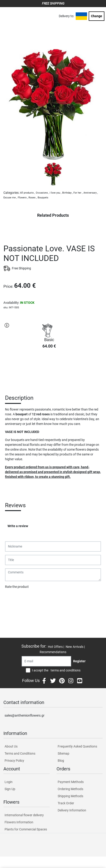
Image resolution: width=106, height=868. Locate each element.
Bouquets (43, 198)
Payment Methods (71, 782)
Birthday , (67, 193)
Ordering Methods (70, 789)
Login (9, 782)
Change (97, 16)
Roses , (33, 198)
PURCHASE (49, 369)
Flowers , (23, 198)
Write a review (18, 526)
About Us (11, 746)
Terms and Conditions (20, 753)
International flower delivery (24, 815)
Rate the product (17, 587)
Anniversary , (91, 193)
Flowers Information (19, 822)
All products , (27, 193)
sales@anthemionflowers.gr (25, 715)
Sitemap (63, 753)
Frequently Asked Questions (77, 746)
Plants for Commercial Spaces (26, 829)
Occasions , (42, 193)
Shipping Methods (70, 796)
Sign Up (10, 789)
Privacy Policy (14, 761)
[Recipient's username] (46, 661)
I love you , (56, 193)
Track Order (66, 803)
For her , (78, 193)
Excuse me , (10, 198)
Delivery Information (72, 810)
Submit (13, 599)
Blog (61, 761)
